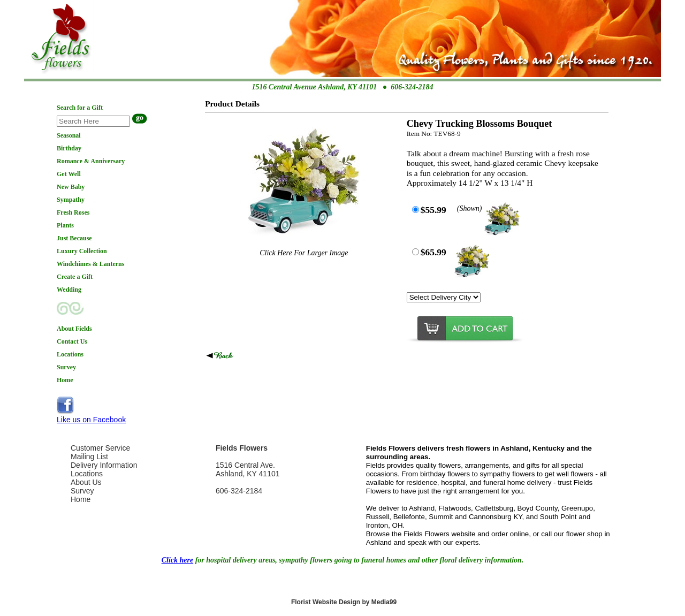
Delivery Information (104, 465)
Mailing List (89, 457)
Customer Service (100, 448)
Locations (87, 474)
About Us (86, 482)
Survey (82, 491)
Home (81, 499)
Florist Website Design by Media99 (344, 602)
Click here (178, 560)
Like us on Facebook (91, 420)
